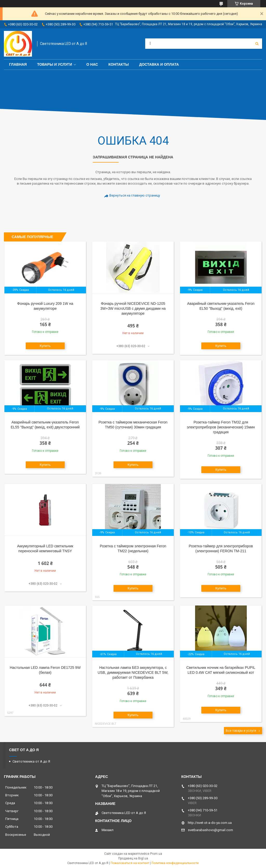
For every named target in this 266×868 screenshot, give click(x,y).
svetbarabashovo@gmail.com (210, 830)
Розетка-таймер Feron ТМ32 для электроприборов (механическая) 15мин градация (221, 427)
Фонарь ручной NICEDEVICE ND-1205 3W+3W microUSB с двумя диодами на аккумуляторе (133, 308)
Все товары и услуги (241, 731)
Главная (18, 64)
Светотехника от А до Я (31, 761)
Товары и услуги (55, 64)
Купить (45, 346)
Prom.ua (156, 854)
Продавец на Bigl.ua (133, 858)
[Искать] (257, 44)
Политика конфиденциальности (175, 863)
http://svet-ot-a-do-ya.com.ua (210, 823)
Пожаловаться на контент (130, 863)
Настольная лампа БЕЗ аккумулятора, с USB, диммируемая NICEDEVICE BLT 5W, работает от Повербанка (133, 672)
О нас (92, 64)
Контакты (118, 64)
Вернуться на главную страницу (135, 195)
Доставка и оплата (159, 64)
